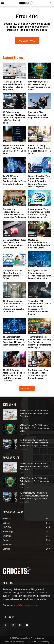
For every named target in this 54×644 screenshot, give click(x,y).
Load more (27, 388)
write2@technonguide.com (26, 605)
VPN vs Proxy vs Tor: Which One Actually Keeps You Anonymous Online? (39, 86)
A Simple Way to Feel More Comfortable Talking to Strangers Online (13, 275)
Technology (8, 205)
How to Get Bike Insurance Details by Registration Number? (39, 115)
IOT (30, 141)
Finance (32, 108)
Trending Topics (35, 205)
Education (33, 332)
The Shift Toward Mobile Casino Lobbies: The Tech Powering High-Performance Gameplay (14, 375)
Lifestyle (7, 236)
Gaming (7, 366)
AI (4, 141)
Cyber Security (9, 77)
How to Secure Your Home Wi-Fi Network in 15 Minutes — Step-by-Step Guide (14, 86)
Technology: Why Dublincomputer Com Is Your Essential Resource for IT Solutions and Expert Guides (39, 308)
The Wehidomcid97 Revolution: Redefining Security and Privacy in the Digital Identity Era (14, 341)
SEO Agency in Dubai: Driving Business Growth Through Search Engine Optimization (40, 275)
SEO (30, 266)
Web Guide (33, 172)
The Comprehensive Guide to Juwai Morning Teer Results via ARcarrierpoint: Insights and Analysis (40, 342)
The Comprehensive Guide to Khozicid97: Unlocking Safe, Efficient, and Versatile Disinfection (14, 306)
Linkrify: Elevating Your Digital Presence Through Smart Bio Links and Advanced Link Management (39, 181)
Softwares (33, 236)
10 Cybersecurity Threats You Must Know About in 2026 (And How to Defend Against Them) (14, 118)
